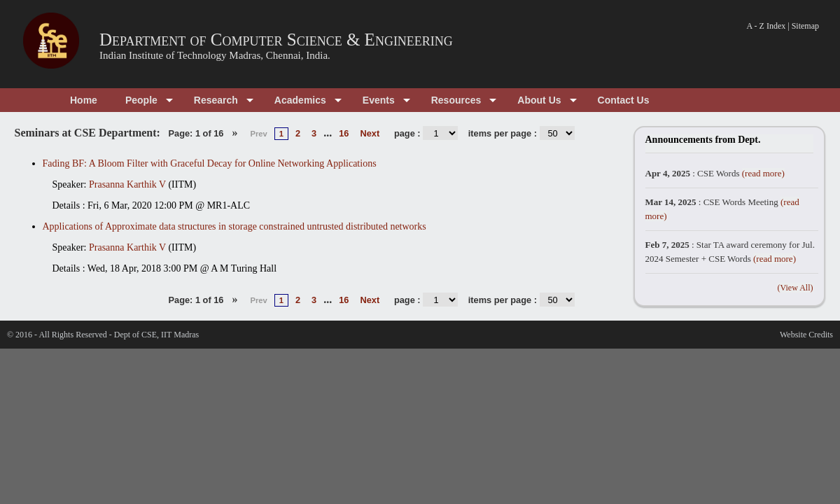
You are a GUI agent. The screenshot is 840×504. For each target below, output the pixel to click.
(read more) (763, 173)
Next (370, 133)
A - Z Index (766, 26)
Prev (258, 134)
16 (344, 133)
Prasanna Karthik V (127, 184)
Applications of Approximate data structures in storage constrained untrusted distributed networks (234, 226)
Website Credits (806, 335)
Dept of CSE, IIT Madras (156, 335)
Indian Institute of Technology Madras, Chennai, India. (215, 55)
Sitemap (805, 26)
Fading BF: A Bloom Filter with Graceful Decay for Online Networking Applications (210, 163)
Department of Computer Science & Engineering (276, 40)
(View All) (796, 288)
